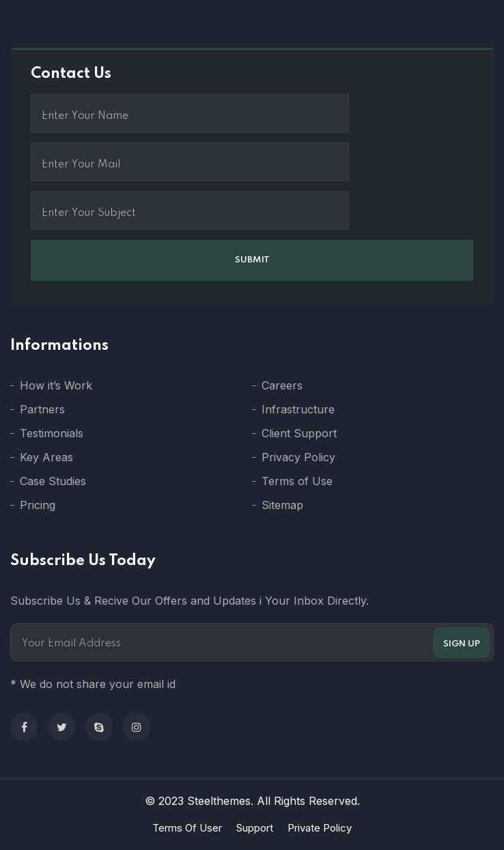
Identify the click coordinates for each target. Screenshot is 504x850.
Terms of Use (297, 481)
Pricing (38, 505)
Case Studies (53, 481)
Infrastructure (298, 409)
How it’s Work (56, 385)
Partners (42, 409)
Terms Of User (187, 828)
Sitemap (282, 505)
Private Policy (320, 828)
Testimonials (52, 433)
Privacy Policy (298, 457)
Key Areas (46, 457)
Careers (282, 385)
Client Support (299, 433)
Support (255, 828)
